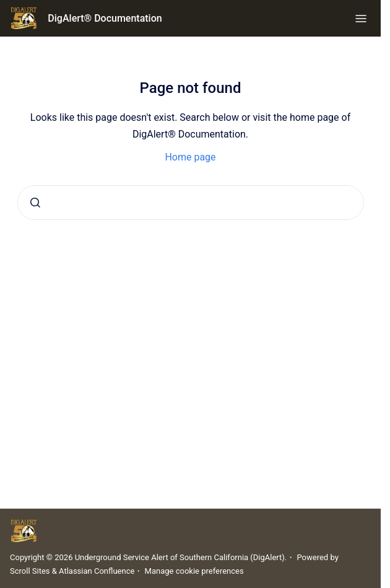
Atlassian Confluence (97, 571)
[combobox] (191, 203)
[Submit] (35, 203)
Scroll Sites (30, 571)
